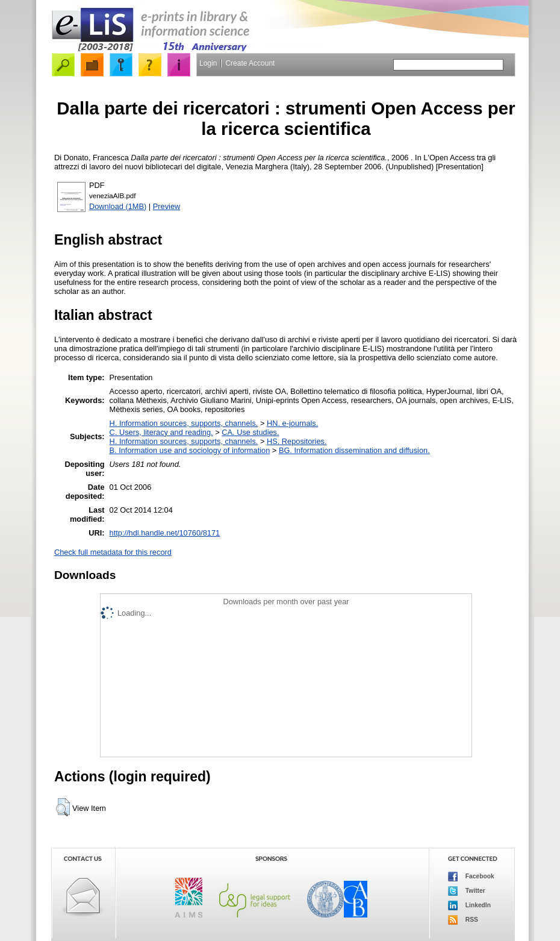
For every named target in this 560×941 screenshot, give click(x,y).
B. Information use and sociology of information (190, 450)
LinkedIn (469, 905)
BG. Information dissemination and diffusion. (354, 450)
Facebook (471, 877)
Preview (167, 206)
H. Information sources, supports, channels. (184, 423)
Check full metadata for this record (113, 552)
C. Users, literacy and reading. (161, 432)
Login (208, 63)
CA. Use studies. (250, 432)
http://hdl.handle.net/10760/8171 (165, 533)
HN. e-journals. (292, 423)
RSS (463, 920)
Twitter (467, 891)
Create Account (250, 63)
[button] (63, 807)
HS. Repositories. (297, 441)
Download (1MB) (118, 206)
